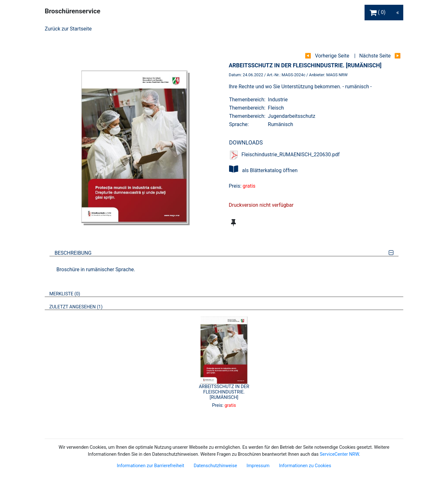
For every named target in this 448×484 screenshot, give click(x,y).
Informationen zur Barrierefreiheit (150, 466)
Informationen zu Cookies (305, 466)
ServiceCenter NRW (339, 454)
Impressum (258, 466)
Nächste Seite (375, 56)
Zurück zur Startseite (68, 29)
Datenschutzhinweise (215, 466)
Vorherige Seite (332, 56)
